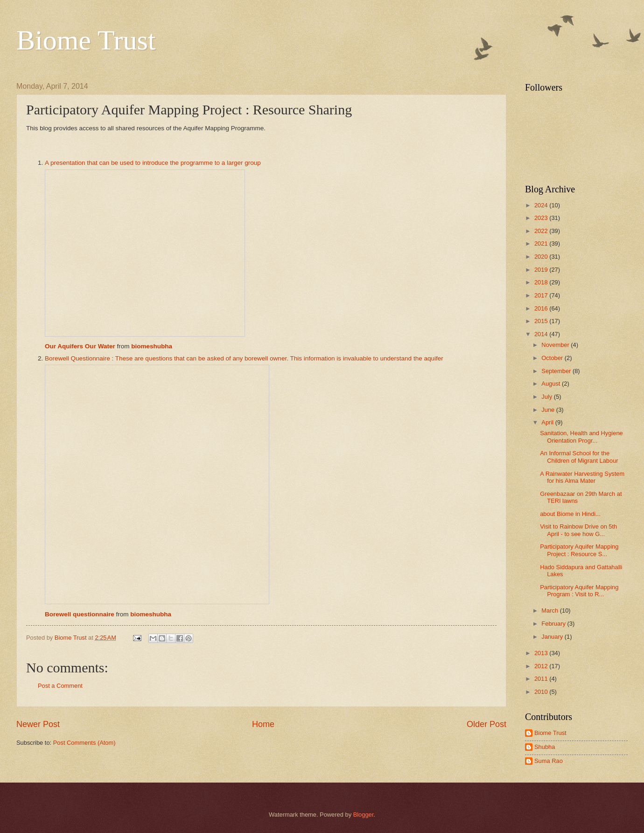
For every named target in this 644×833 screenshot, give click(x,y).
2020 (542, 257)
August (552, 384)
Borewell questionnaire (80, 614)
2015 (542, 321)
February (554, 624)
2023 (542, 218)
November (556, 345)
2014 (542, 334)
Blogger (364, 815)
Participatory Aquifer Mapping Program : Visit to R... (579, 591)
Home (263, 724)
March (550, 611)
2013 (542, 653)
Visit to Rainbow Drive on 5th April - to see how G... (578, 530)
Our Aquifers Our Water (80, 346)
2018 (542, 282)
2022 (542, 231)
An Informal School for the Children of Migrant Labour (579, 457)
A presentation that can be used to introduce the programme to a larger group (153, 163)
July (547, 397)
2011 (542, 679)
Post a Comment (60, 686)
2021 (542, 244)
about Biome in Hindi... (570, 514)
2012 (542, 666)
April (548, 422)
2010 (542, 692)
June (549, 410)
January (553, 637)
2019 (542, 270)
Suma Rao (549, 761)
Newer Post (38, 724)
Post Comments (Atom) (84, 743)
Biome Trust (86, 40)
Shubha (545, 747)
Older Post (486, 724)
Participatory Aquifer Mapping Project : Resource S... (579, 550)
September (557, 371)
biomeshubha (152, 346)
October (553, 358)
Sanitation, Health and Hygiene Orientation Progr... (581, 437)
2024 (542, 205)
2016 (542, 308)
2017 (542, 295)
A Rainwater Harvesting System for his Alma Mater (582, 477)
